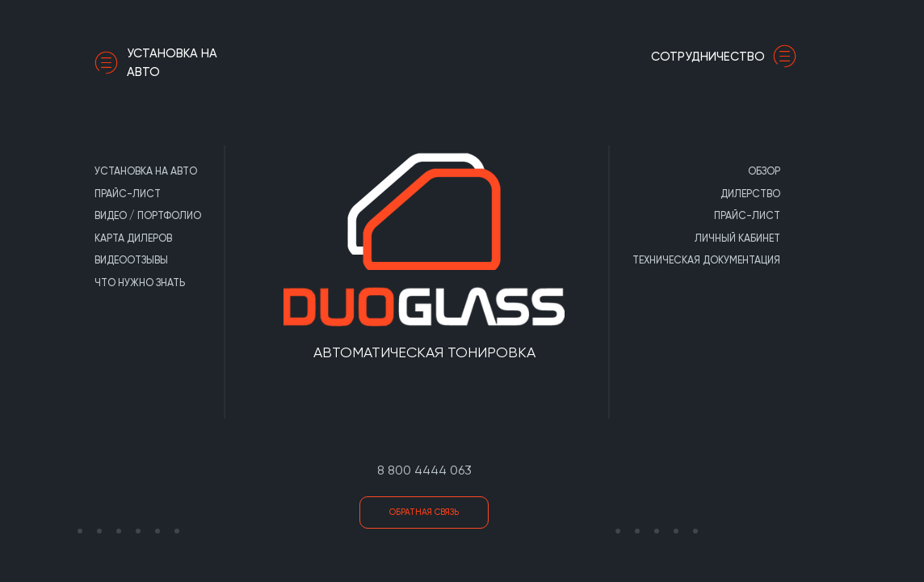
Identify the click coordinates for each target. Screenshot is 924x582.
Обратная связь (424, 512)
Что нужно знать (140, 283)
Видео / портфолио (148, 215)
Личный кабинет (737, 238)
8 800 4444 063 (424, 470)
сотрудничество (728, 57)
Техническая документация (706, 260)
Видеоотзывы (131, 260)
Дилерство (750, 194)
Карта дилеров (133, 238)
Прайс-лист (128, 194)
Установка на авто (156, 63)
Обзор (764, 171)
